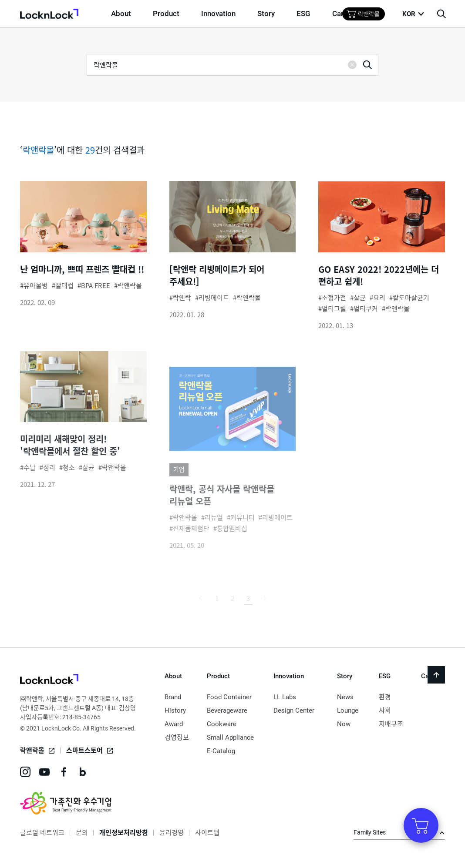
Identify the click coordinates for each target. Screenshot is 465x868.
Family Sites (370, 832)
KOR (409, 14)
